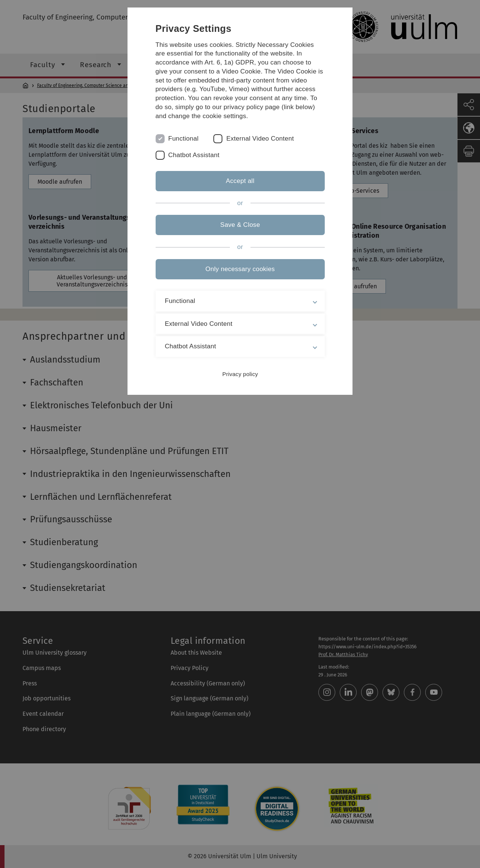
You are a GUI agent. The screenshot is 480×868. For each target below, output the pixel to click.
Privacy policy (240, 374)
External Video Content (260, 139)
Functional (184, 139)
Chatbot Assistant (194, 155)
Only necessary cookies (240, 269)
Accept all (240, 181)
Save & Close (240, 225)
